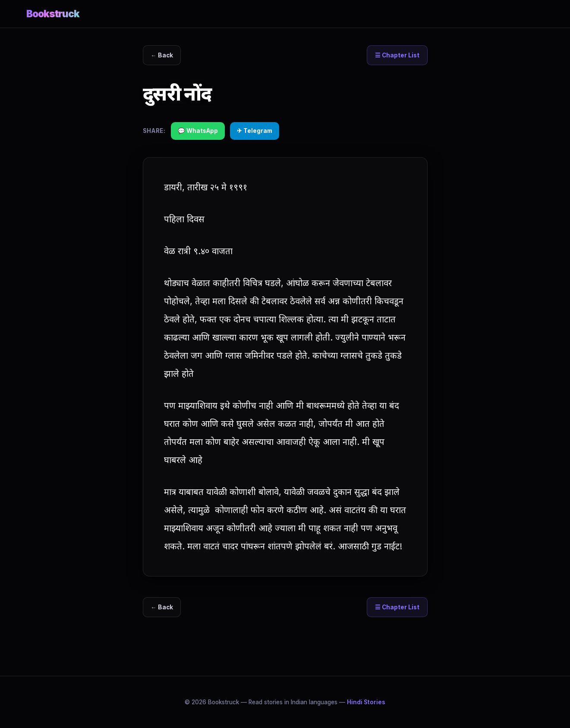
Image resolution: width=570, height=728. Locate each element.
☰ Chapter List (397, 55)
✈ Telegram (255, 131)
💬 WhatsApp (198, 131)
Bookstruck (53, 14)
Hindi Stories (366, 702)
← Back (162, 55)
